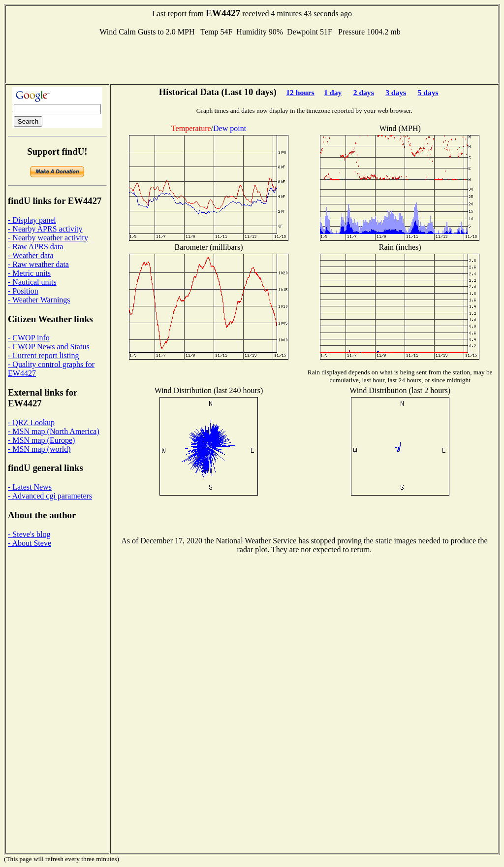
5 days (428, 92)
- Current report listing (43, 355)
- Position (23, 291)
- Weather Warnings (39, 300)
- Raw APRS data (35, 247)
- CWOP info (29, 338)
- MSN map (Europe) (41, 440)
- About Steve (30, 543)
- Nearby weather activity (48, 238)
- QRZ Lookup (31, 422)
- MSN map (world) (39, 449)
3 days (396, 92)
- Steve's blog (29, 534)
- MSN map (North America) (54, 431)
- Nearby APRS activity (45, 229)
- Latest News (30, 487)
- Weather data (31, 255)
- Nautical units (32, 282)
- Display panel (32, 220)
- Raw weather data (38, 264)
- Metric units (29, 273)
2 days (364, 92)
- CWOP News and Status (49, 347)
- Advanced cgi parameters (50, 496)
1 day (333, 92)
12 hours (300, 92)
